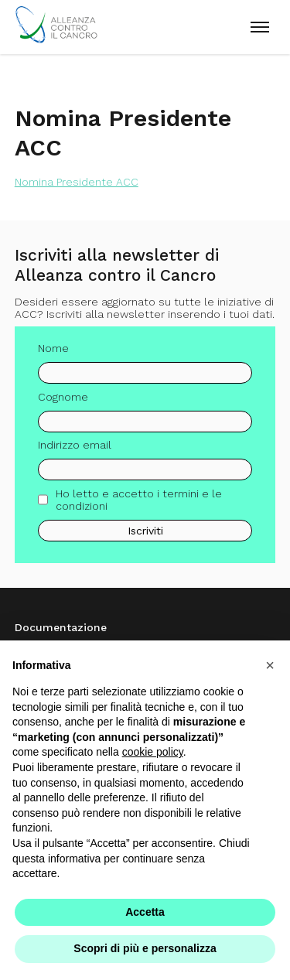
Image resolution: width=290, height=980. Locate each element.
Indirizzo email (75, 445)
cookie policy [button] (153, 752)
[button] (270, 665)
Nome (53, 348)
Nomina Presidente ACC (77, 182)
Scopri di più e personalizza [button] (145, 948)
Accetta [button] (145, 912)
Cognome (63, 397)
